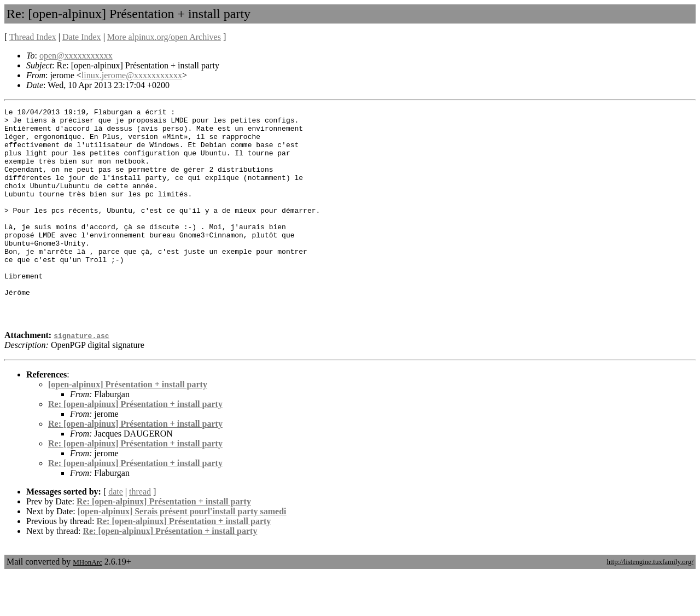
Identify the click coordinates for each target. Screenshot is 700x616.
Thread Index (33, 37)
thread (140, 534)
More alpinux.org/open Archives (164, 37)
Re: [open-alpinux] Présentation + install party (135, 447)
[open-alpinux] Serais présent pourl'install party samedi (182, 554)
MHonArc (87, 605)
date (116, 534)
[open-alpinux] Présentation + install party (128, 427)
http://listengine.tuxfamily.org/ (650, 604)
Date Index (82, 37)
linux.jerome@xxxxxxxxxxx (132, 75)
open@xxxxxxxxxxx (76, 56)
